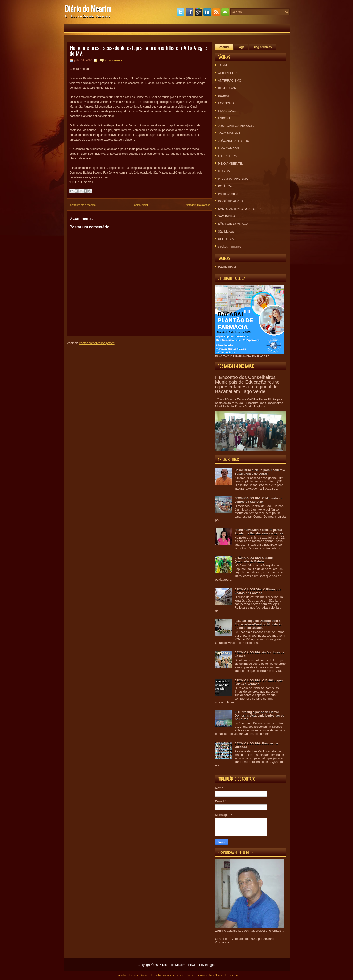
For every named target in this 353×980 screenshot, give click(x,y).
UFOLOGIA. (226, 239)
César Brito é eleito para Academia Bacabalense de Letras (260, 472)
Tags (241, 47)
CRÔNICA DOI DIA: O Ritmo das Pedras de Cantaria (258, 591)
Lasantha (167, 975)
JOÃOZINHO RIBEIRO (234, 141)
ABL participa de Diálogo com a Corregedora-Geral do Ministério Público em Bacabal (258, 624)
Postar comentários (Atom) (97, 343)
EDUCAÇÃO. (227, 111)
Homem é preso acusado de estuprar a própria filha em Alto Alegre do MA (138, 50)
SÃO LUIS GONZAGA (233, 224)
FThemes (132, 975)
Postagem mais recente (82, 205)
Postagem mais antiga (198, 205)
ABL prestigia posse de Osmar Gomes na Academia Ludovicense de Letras (259, 716)
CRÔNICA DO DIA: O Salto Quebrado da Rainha (254, 560)
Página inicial (140, 205)
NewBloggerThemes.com (224, 975)
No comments (113, 60)
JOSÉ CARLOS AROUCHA (237, 126)
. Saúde (223, 65)
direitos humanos (230, 247)
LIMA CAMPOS (229, 148)
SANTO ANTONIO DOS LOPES (240, 209)
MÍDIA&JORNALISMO (233, 179)
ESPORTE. (226, 118)
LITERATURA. (228, 156)
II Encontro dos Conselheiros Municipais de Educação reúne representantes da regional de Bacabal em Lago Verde (248, 384)
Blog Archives (262, 47)
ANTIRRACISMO (230, 81)
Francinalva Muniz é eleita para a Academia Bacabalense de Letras (259, 532)
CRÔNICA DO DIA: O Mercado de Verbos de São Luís (258, 500)
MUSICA (224, 171)
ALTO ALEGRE (228, 73)
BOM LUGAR (227, 88)
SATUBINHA (227, 216)
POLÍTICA (225, 186)
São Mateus (226, 231)
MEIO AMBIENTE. (231, 164)
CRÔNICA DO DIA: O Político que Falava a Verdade (259, 682)
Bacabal (224, 96)
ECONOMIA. (227, 103)
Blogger (210, 965)
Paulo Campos (228, 194)
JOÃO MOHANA (229, 133)
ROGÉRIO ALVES (230, 201)
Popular (224, 47)
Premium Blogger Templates (191, 975)
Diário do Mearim (88, 8)
